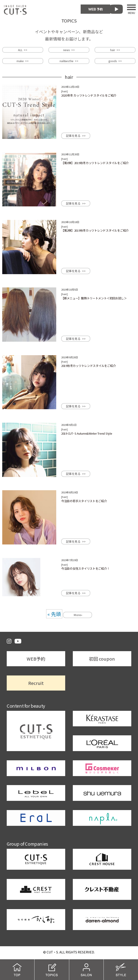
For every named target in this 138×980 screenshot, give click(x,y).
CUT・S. (53, 952)
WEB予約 (36, 659)
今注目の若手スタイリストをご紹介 (84, 501)
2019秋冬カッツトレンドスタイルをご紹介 (88, 366)
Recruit (36, 683)
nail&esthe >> (69, 61)
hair (64, 91)
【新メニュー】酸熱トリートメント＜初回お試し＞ (94, 298)
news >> (69, 50)
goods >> (115, 61)
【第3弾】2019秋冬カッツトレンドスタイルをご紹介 (95, 163)
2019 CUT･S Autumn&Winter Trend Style (87, 433)
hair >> (115, 50)
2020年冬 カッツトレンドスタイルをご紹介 (89, 95)
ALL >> (23, 50)
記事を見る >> (76, 136)
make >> (23, 61)
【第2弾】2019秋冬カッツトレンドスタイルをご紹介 (95, 230)
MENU (131, 9)
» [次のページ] (82, 615)
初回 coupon (102, 659)
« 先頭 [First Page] (54, 614)
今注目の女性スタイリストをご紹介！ (85, 568)
